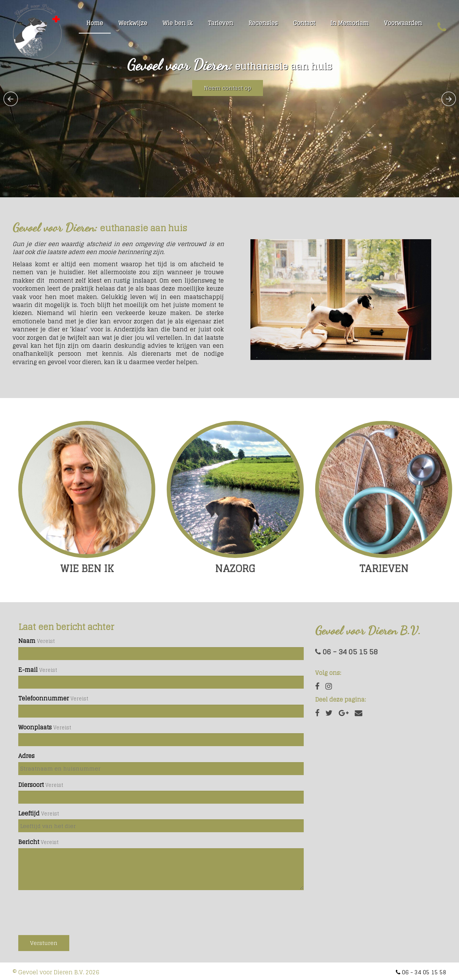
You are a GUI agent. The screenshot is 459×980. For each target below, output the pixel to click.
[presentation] (76, 911)
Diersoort (31, 785)
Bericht (29, 842)
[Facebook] (317, 713)
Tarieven (221, 23)
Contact (304, 23)
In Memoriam (350, 23)
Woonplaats (35, 727)
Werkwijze (133, 23)
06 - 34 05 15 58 (346, 652)
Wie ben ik (178, 23)
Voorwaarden (403, 23)
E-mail (28, 670)
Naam (27, 641)
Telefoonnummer (44, 698)
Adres (26, 756)
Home (95, 23)
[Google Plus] (344, 713)
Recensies (263, 23)
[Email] (359, 713)
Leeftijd (29, 813)
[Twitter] (329, 713)
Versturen (44, 943)
